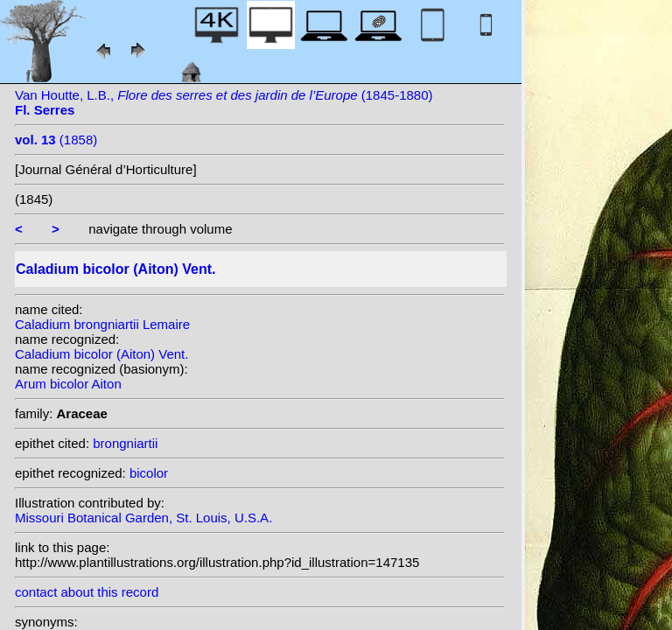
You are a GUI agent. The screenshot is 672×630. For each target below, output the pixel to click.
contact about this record (87, 592)
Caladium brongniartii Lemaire (102, 324)
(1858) (56, 140)
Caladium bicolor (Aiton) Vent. (101, 354)
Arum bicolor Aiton (68, 384)
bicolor (149, 473)
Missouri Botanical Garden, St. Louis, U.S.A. (143, 518)
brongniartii (125, 443)
